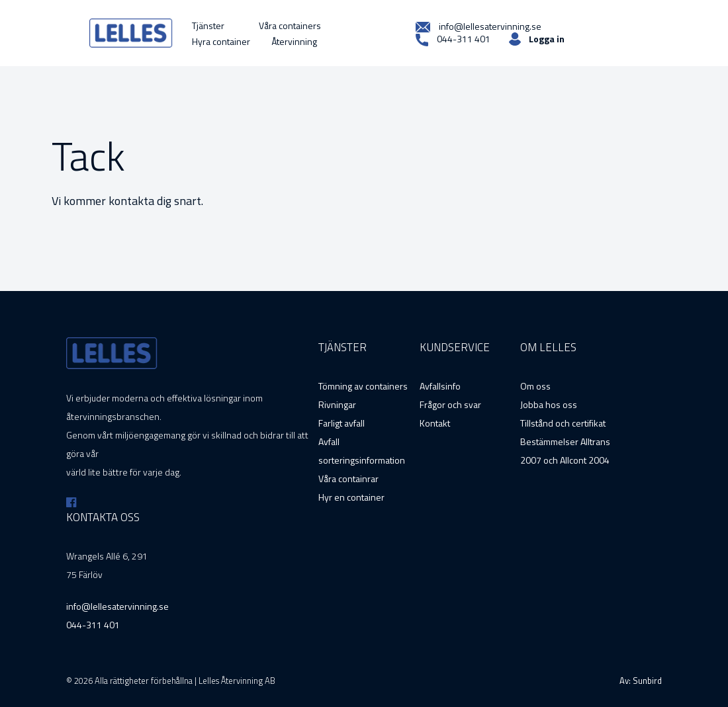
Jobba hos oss (549, 404)
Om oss (535, 386)
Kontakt (435, 423)
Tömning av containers (363, 386)
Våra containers (290, 25)
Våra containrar (348, 478)
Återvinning (294, 41)
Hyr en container (351, 497)
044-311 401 (453, 39)
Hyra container (221, 41)
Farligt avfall (341, 423)
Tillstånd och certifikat (563, 423)
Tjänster (208, 25)
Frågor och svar (450, 404)
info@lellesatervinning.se (478, 26)
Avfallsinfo (440, 386)
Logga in (547, 39)
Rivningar (337, 404)
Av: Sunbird (641, 681)
